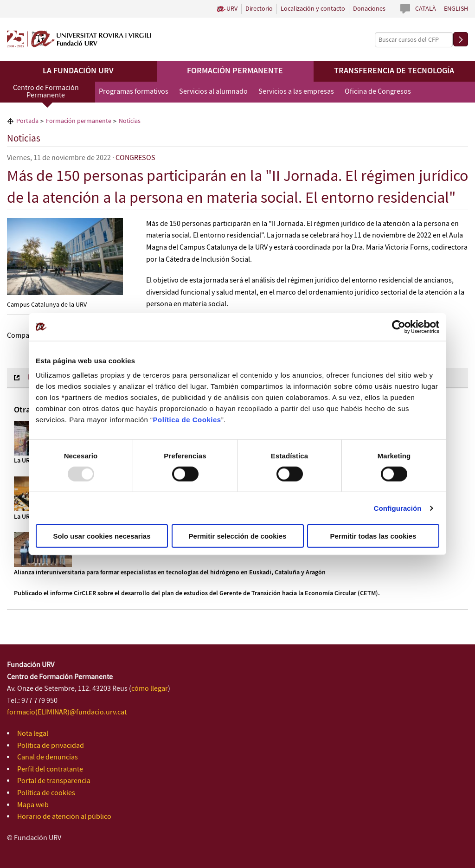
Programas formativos (134, 92)
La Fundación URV (78, 71)
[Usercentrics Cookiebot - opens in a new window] (399, 327)
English (456, 9)
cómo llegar (150, 689)
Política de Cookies (187, 420)
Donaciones (369, 9)
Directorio (259, 9)
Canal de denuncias (48, 757)
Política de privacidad (51, 746)
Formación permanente (235, 71)
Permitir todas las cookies (373, 536)
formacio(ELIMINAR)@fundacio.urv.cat (67, 712)
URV (232, 9)
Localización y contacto (313, 9)
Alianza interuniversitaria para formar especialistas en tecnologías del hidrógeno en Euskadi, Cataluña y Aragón (170, 572)
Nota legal (33, 734)
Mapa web (33, 805)
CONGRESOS (135, 158)
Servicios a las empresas (296, 92)
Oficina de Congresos (378, 92)
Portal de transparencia (54, 781)
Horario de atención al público (64, 817)
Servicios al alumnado (213, 92)
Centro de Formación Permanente (46, 92)
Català (426, 9)
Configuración (398, 508)
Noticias (24, 139)
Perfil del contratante (50, 769)
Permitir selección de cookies (238, 536)
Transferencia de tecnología (394, 71)
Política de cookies (46, 793)
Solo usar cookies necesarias (102, 536)
